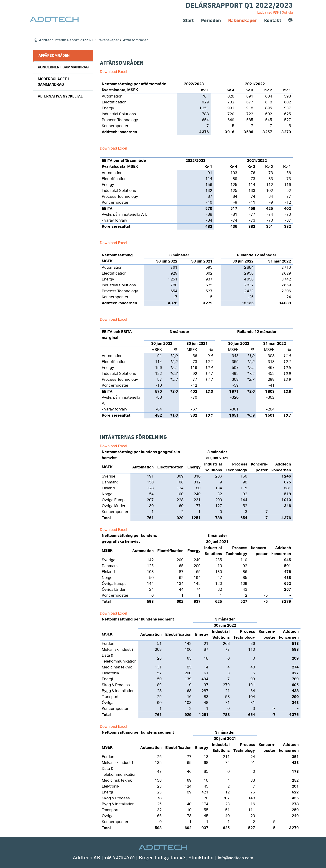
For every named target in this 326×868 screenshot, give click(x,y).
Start (188, 20)
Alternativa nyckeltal (60, 96)
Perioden (211, 20)
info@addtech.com (236, 858)
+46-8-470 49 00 (119, 858)
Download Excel (114, 72)
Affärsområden (54, 56)
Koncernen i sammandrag (63, 67)
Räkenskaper (242, 20)
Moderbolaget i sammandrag (53, 82)
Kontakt (273, 20)
